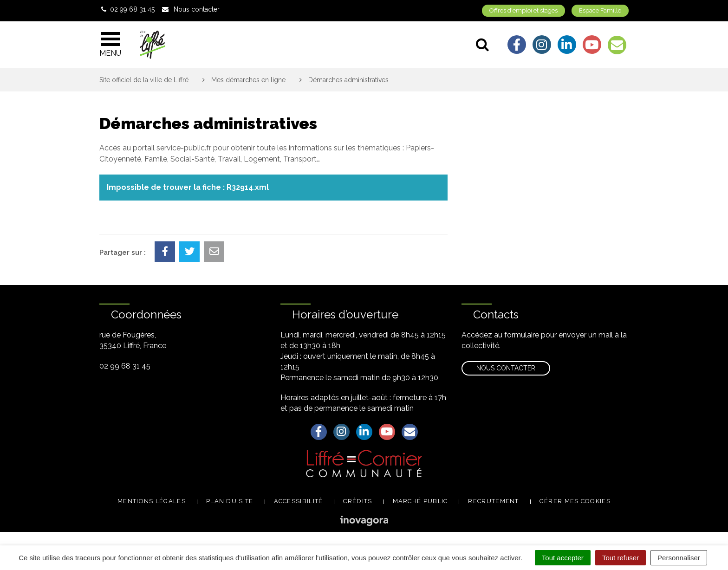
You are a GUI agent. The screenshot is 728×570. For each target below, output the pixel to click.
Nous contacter (506, 368)
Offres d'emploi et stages (523, 10)
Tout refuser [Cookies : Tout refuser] (621, 558)
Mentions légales (152, 501)
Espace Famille (600, 10)
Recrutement (493, 501)
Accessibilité (299, 501)
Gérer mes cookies (575, 501)
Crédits (357, 501)
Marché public (420, 501)
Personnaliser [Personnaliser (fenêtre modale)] (679, 558)
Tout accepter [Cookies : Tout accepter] (563, 558)
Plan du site (230, 501)
